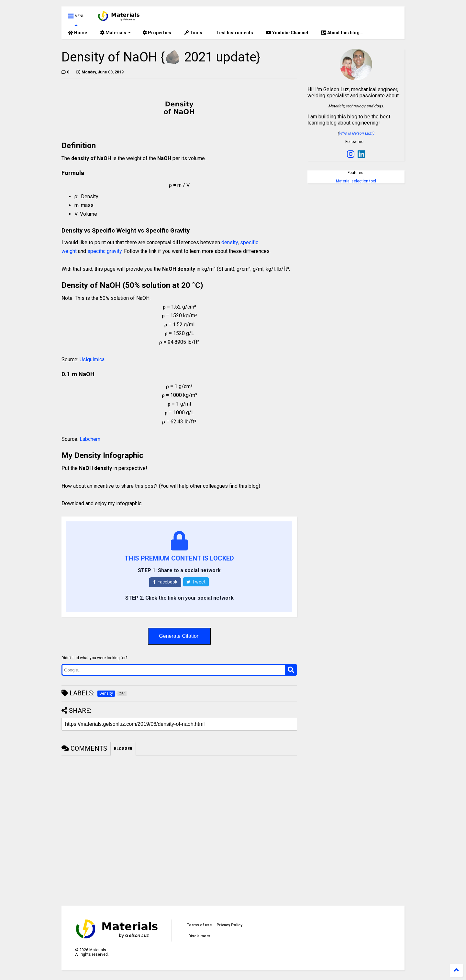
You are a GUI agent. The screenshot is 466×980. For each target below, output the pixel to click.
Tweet (196, 582)
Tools (193, 33)
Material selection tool (356, 181)
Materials (116, 33)
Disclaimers (199, 936)
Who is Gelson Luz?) (356, 133)
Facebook (165, 582)
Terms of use (199, 925)
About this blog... (342, 33)
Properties (157, 33)
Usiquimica (92, 359)
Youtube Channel (287, 33)
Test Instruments (234, 33)
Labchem (90, 439)
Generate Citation (179, 636)
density (230, 242)
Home (78, 33)
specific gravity (105, 251)
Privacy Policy (229, 925)
